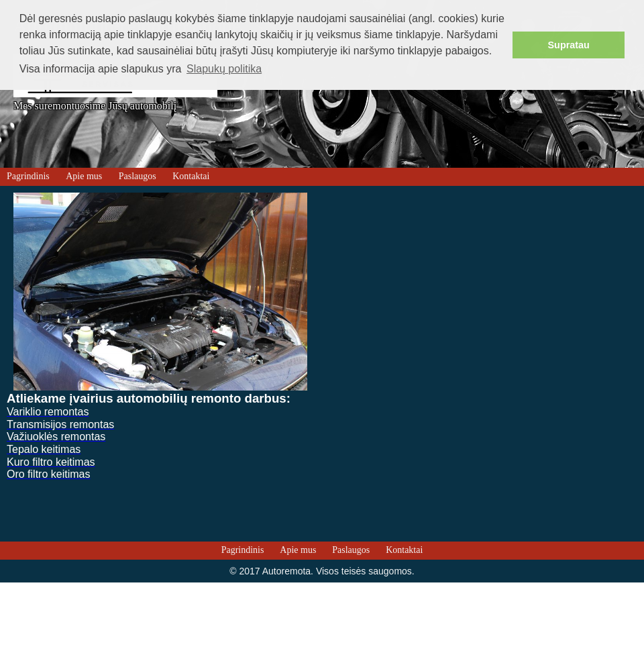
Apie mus (84, 176)
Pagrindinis (28, 176)
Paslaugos (138, 176)
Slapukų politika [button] (224, 69)
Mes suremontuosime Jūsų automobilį (95, 106)
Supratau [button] (569, 45)
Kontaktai (191, 176)
